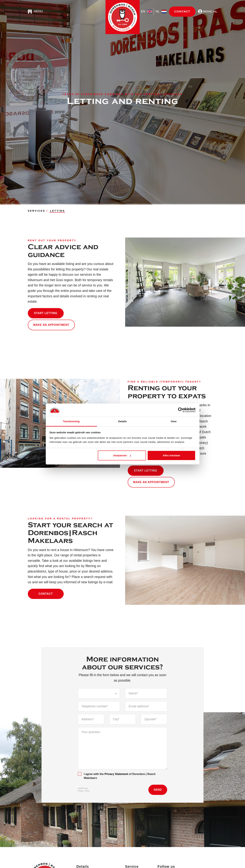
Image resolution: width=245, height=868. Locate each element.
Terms (87, 791)
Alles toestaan (171, 455)
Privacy (81, 791)
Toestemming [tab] (71, 421)
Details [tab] (123, 421)
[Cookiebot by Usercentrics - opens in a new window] (181, 410)
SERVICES (37, 211)
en (146, 12)
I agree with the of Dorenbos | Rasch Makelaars (117, 776)
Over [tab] (174, 421)
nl (161, 12)
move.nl (208, 11)
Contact (182, 12)
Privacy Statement (116, 774)
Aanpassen (122, 455)
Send (158, 790)
